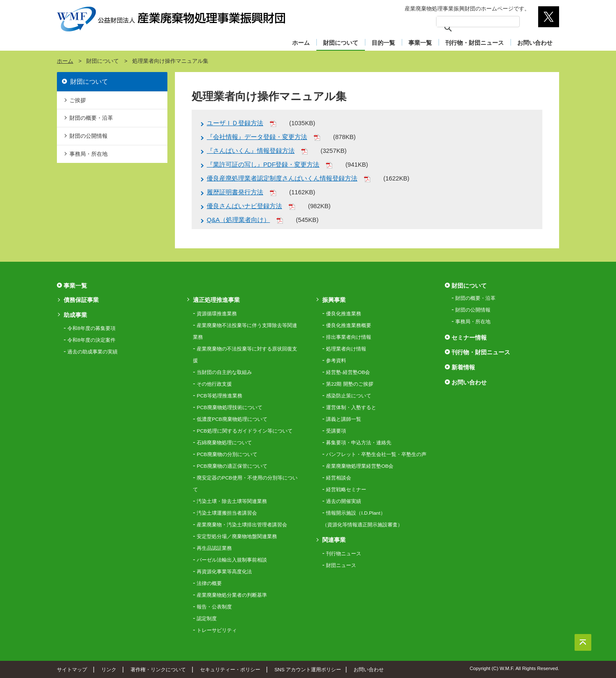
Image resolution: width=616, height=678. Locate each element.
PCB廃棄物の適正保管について (232, 466)
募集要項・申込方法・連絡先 (359, 443)
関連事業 (334, 540)
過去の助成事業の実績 (92, 352)
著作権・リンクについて (158, 669)
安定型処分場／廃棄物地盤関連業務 (237, 536)
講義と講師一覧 (344, 419)
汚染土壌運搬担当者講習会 (227, 513)
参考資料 (336, 361)
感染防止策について (349, 396)
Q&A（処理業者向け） (238, 220)
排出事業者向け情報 (349, 337)
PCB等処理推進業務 (219, 396)
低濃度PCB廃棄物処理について (232, 419)
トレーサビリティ (217, 630)
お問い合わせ (535, 43)
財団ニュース (341, 565)
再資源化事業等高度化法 (224, 572)
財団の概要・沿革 (91, 118)
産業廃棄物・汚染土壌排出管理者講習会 (242, 525)
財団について (341, 43)
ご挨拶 (78, 100)
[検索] (467, 22)
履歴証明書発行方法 (235, 192)
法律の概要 (209, 583)
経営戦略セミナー (346, 490)
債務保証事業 (81, 300)
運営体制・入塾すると (351, 407)
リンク (109, 669)
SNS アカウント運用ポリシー (308, 669)
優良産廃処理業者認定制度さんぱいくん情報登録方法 (282, 178)
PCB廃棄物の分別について (227, 454)
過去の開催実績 (344, 501)
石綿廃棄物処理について (224, 443)
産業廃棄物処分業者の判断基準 (232, 595)
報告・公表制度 (214, 607)
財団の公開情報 (89, 136)
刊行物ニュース (344, 554)
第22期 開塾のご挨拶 (349, 384)
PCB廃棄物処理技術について (229, 407)
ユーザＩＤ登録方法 (235, 123)
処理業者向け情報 (346, 349)
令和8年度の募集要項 (91, 328)
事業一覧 (420, 43)
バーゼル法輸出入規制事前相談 (232, 560)
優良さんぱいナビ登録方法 (244, 206)
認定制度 (207, 619)
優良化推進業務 (344, 314)
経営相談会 (339, 478)
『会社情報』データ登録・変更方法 (257, 137)
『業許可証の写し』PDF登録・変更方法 (263, 165)
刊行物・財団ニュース (475, 43)
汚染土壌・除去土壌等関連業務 (232, 501)
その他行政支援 (214, 384)
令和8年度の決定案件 (91, 340)
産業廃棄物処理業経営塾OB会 (360, 466)
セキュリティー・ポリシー (230, 669)
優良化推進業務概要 (349, 325)
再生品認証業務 (214, 548)
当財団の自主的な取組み (224, 372)
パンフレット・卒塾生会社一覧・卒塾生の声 (376, 454)
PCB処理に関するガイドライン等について (244, 431)
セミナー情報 (469, 338)
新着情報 (463, 367)
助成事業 (75, 315)
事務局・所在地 (89, 154)
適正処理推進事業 (216, 300)
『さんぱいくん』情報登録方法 (251, 151)
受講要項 (336, 431)
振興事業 (334, 300)
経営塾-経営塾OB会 (348, 372)
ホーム (301, 43)
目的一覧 (383, 43)
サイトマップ (72, 669)
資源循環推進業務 (217, 314)
